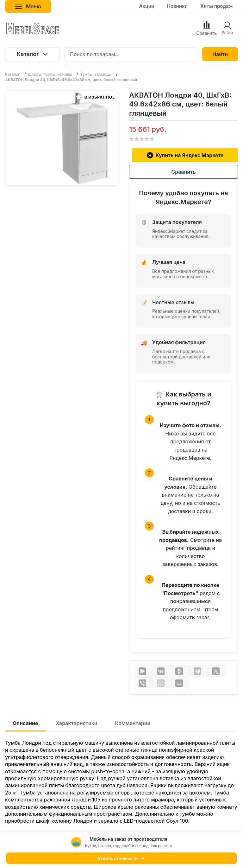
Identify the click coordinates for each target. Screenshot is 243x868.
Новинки (177, 6)
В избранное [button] (95, 97)
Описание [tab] (25, 723)
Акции (146, 6)
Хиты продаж (217, 6)
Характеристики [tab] (76, 723)
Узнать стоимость (121, 858)
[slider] (142, 139)
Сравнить (183, 172)
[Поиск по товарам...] (131, 54)
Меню (28, 6)
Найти (220, 54)
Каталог (32, 54)
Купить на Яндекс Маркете (185, 155)
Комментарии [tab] (133, 723)
